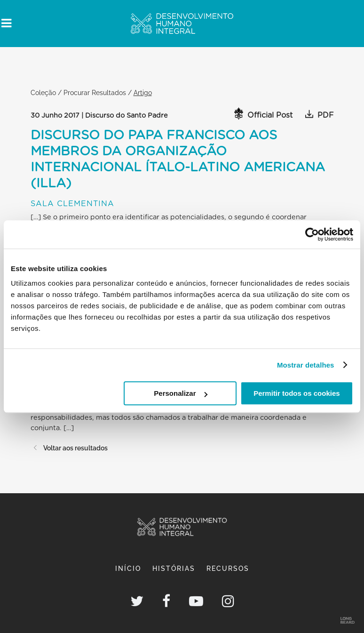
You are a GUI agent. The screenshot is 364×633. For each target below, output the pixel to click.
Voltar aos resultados (69, 448)
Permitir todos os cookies (297, 393)
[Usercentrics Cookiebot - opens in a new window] (312, 234)
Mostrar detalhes (306, 365)
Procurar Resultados (95, 92)
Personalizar (180, 393)
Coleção (43, 92)
